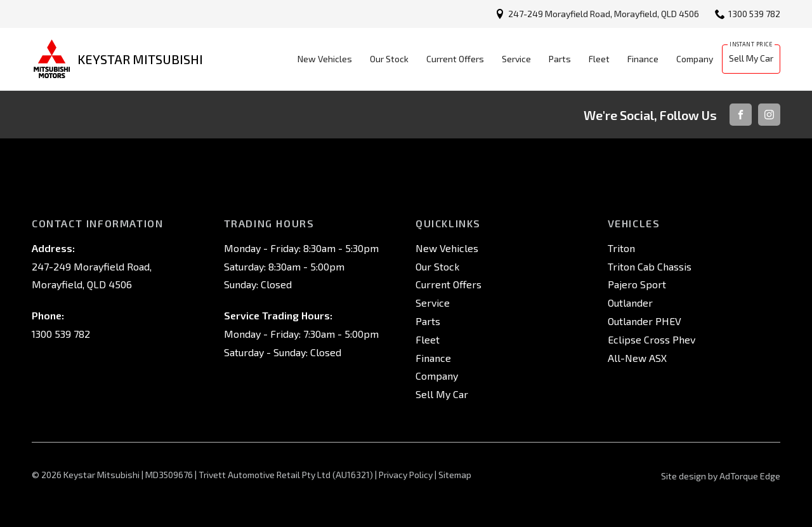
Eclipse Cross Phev (652, 339)
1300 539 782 (754, 14)
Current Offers (455, 59)
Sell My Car (751, 58)
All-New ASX (637, 358)
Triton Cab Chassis (650, 266)
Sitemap (455, 475)
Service (516, 59)
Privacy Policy (406, 475)
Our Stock (389, 59)
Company (695, 59)
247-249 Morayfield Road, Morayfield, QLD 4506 (604, 14)
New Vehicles (325, 59)
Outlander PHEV (645, 321)
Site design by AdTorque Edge (721, 476)
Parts (560, 59)
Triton (621, 248)
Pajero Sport (637, 284)
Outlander (630, 303)
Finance (643, 59)
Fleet (599, 59)
